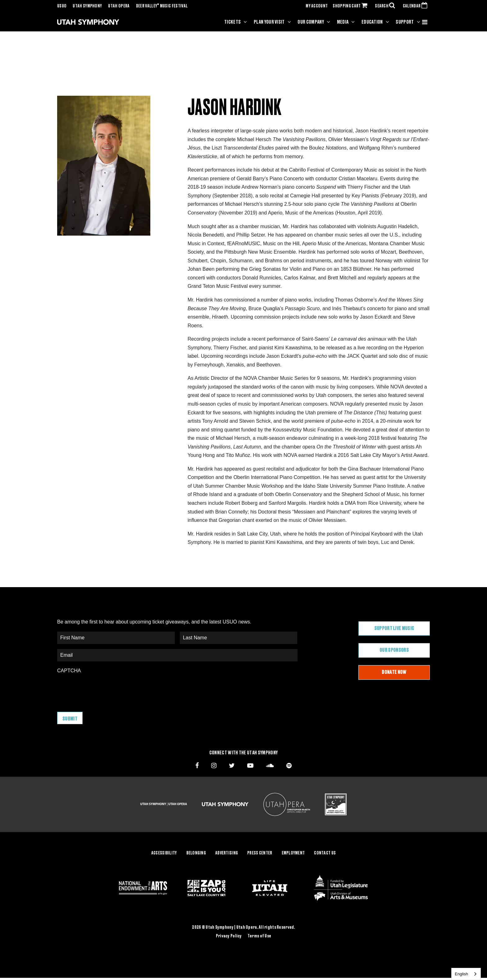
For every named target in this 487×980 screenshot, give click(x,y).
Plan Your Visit (269, 22)
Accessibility (164, 853)
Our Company (311, 22)
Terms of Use (259, 936)
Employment (293, 853)
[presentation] (104, 690)
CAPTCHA (69, 671)
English (461, 974)
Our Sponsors (394, 650)
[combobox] (466, 974)
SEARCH (386, 6)
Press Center (260, 853)
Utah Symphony (87, 6)
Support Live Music (394, 628)
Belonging (196, 853)
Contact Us (325, 853)
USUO (62, 6)
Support (405, 22)
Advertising (227, 853)
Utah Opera (119, 6)
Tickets (232, 22)
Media (343, 22)
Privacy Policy (229, 936)
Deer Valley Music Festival (162, 6)
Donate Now (394, 672)
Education (372, 22)
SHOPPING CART (351, 6)
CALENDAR (416, 6)
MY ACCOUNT (317, 6)
